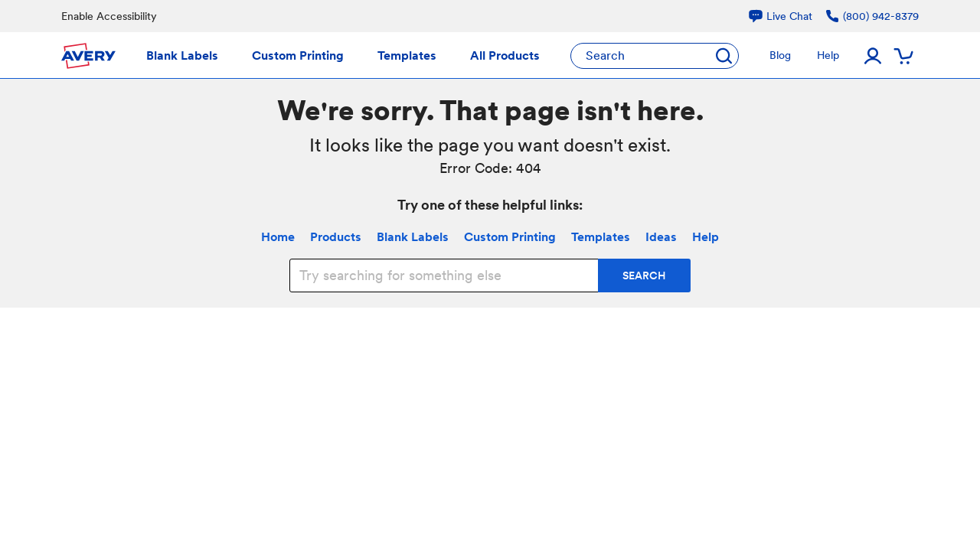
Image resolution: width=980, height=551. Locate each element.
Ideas (661, 237)
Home (278, 237)
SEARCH (644, 275)
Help (706, 237)
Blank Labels (413, 237)
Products (336, 237)
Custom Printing (510, 237)
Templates (601, 237)
